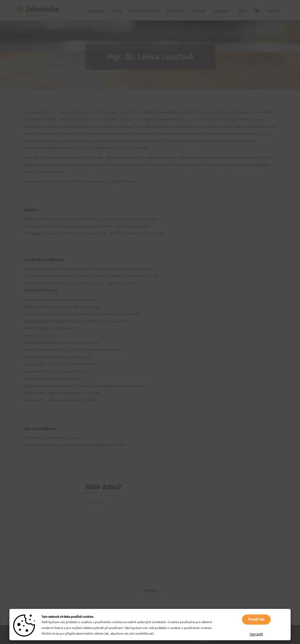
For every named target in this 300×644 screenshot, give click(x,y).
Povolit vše (256, 619)
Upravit (256, 634)
